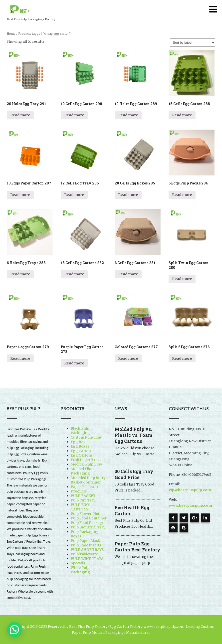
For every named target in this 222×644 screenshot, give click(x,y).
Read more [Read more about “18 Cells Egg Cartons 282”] (74, 274)
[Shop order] (193, 43)
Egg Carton (81, 451)
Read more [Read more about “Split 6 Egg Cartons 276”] (182, 358)
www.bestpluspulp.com (190, 505)
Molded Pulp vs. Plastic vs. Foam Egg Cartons (133, 435)
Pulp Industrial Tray (88, 527)
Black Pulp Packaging (80, 431)
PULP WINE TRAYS (87, 559)
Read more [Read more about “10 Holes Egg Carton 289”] (128, 115)
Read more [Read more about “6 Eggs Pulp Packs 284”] (182, 195)
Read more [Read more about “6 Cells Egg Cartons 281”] (128, 274)
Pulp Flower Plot (85, 514)
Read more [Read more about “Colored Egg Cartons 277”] (128, 358)
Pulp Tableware (84, 554)
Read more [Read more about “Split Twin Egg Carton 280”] (182, 279)
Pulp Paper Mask (85, 541)
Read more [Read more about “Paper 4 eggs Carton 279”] (20, 358)
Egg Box (78, 442)
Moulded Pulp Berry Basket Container (88, 480)
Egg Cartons (82, 455)
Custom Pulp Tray (86, 437)
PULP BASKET (83, 496)
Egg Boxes (80, 446)
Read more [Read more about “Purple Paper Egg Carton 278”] (74, 363)
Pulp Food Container (89, 518)
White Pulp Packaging (80, 570)
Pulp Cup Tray (83, 500)
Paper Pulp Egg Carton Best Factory (137, 547)
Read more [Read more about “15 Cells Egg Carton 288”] (182, 115)
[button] (14, 630)
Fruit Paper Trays (86, 460)
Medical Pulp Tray (86, 464)
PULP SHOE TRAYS (87, 550)
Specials (78, 563)
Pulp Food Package (87, 523)
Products (79, 491)
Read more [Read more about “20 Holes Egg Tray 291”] (20, 115)
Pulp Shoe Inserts (86, 545)
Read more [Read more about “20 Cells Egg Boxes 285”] (128, 195)
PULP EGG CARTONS (80, 507)
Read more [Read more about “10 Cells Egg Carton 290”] (74, 115)
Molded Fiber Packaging (82, 471)
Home (11, 34)
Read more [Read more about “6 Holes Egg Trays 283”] (20, 274)
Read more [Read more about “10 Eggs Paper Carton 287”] (20, 195)
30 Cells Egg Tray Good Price (134, 474)
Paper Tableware (86, 487)
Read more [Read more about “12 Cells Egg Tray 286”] (74, 195)
